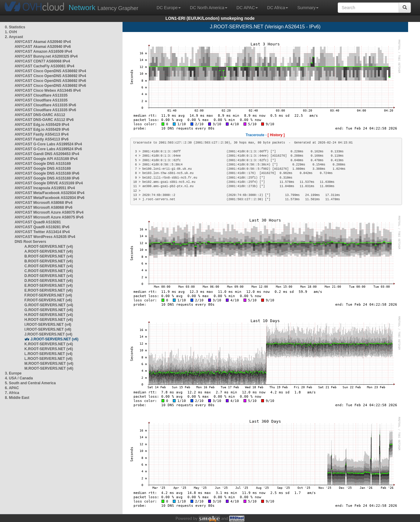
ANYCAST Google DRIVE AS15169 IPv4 (49, 183)
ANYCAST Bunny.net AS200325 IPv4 (46, 56)
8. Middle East (17, 398)
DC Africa (278, 8)
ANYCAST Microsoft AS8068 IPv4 (44, 203)
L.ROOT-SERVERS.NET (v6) (48, 359)
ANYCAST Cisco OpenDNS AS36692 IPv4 (50, 71)
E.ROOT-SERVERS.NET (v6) (48, 290)
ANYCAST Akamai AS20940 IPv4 (43, 42)
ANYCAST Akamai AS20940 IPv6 (43, 47)
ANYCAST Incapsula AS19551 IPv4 (45, 188)
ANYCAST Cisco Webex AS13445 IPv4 (48, 91)
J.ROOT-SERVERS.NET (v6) (54, 339)
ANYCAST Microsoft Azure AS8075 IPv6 (49, 217)
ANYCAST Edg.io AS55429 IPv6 (42, 130)
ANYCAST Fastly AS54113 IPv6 (42, 139)
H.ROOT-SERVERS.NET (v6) (49, 320)
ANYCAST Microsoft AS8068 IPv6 (44, 208)
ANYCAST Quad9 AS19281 (38, 222)
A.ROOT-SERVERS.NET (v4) (49, 247)
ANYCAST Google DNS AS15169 (43, 164)
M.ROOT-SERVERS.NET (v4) (49, 364)
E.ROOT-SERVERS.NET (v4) (48, 286)
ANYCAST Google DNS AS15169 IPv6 (47, 173)
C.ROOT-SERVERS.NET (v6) (49, 271)
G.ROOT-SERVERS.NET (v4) (49, 305)
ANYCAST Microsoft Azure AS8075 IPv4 (49, 212)
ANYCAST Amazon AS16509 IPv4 (43, 51)
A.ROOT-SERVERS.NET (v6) (49, 251)
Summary (308, 8)
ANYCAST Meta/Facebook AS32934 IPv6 (50, 198)
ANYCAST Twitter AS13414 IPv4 (42, 232)
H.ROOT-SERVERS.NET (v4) (49, 315)
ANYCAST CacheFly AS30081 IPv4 (44, 66)
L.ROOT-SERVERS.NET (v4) (48, 354)
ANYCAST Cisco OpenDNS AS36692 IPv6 (50, 81)
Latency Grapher (103, 7)
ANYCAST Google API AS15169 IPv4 (46, 159)
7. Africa (12, 393)
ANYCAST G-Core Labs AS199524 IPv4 (48, 144)
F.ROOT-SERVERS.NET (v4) (48, 295)
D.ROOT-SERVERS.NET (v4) (49, 276)
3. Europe (13, 373)
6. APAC (12, 388)
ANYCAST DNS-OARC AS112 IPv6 (44, 120)
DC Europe (169, 8)
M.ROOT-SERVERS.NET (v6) (49, 368)
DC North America (209, 8)
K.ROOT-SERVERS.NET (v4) (49, 344)
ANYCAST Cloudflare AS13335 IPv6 (45, 105)
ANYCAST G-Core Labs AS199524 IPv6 (48, 149)
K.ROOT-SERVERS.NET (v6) (49, 349)
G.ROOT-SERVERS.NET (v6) (49, 310)
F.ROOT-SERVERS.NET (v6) (48, 300)
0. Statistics (15, 27)
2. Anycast (14, 37)
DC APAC (247, 8)
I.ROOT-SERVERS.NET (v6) (48, 329)
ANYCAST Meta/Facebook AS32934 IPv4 (50, 193)
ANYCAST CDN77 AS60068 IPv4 (42, 61)
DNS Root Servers (30, 242)
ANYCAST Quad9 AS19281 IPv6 (42, 227)
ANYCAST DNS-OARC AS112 (40, 115)
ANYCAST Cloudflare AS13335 (41, 95)
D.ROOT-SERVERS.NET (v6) (49, 281)
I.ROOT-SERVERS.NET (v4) (48, 325)
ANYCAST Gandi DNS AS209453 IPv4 (47, 154)
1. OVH (11, 32)
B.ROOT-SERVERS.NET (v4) (49, 256)
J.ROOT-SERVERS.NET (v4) (48, 334)
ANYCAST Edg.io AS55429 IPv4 (42, 125)
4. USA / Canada (19, 378)
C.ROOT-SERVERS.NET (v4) (49, 266)
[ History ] (276, 135)
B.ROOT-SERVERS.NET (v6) (49, 261)
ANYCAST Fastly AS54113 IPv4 (42, 134)
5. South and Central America (30, 383)
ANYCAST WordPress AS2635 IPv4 (45, 237)
